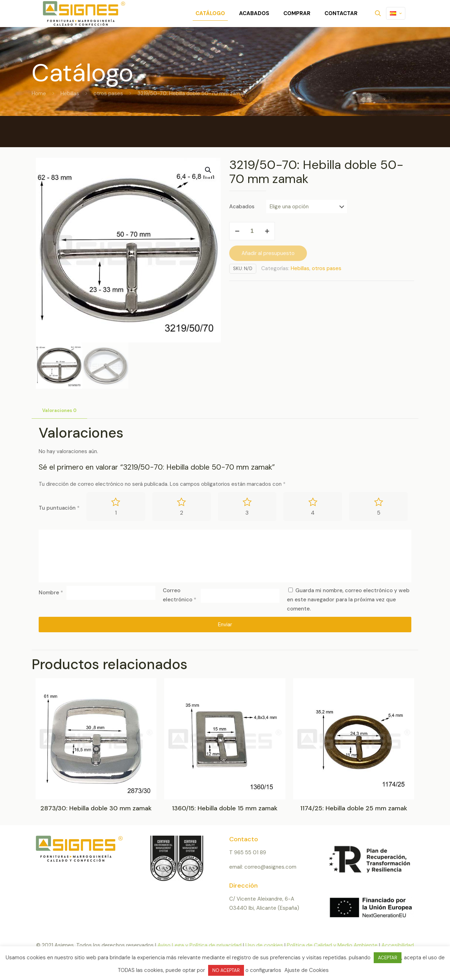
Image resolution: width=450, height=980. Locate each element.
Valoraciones (59, 410)
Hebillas (70, 93)
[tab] (59, 411)
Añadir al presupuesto (268, 253)
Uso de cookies (264, 945)
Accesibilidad (398, 945)
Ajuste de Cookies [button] (307, 970)
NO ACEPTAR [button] (226, 970)
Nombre (51, 593)
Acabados (242, 207)
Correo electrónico (179, 595)
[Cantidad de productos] (252, 231)
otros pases (108, 93)
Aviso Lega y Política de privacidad (200, 945)
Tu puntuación (59, 508)
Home (39, 93)
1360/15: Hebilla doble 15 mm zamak (225, 808)
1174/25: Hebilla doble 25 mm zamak (354, 808)
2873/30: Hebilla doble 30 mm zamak (96, 808)
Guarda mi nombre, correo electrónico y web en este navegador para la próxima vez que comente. (348, 600)
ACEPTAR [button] (388, 958)
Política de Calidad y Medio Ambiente (332, 945)
